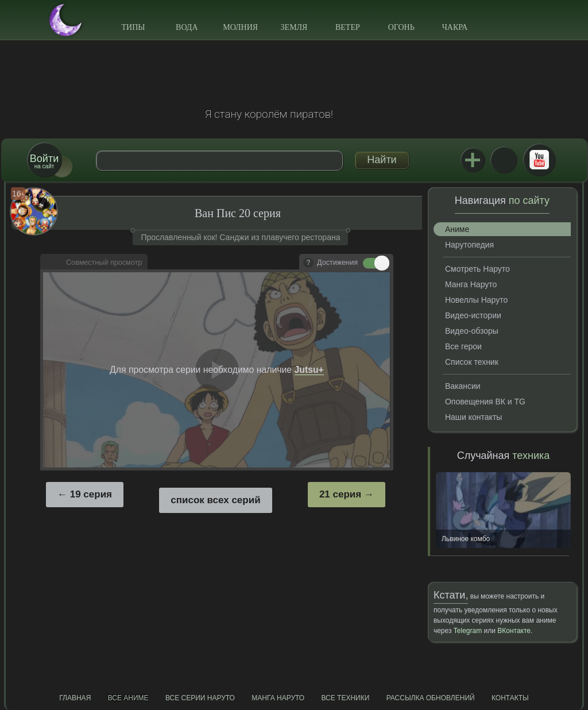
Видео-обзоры (472, 331)
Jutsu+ (473, 160)
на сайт (44, 161)
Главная (75, 698)
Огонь (401, 27)
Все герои (463, 346)
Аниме (457, 229)
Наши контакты (473, 417)
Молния (240, 27)
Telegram (468, 631)
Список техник (472, 362)
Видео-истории (473, 315)
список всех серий (215, 500)
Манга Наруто (471, 284)
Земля (294, 27)
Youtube (539, 160)
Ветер (348, 27)
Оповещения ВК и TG (485, 402)
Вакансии (463, 386)
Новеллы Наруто (476, 300)
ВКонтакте (504, 160)
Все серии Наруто (200, 698)
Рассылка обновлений (431, 698)
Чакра (455, 27)
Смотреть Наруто (477, 269)
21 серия (340, 494)
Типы (133, 27)
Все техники (345, 698)
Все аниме (128, 698)
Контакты (510, 698)
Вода (187, 27)
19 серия (91, 494)
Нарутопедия (469, 245)
